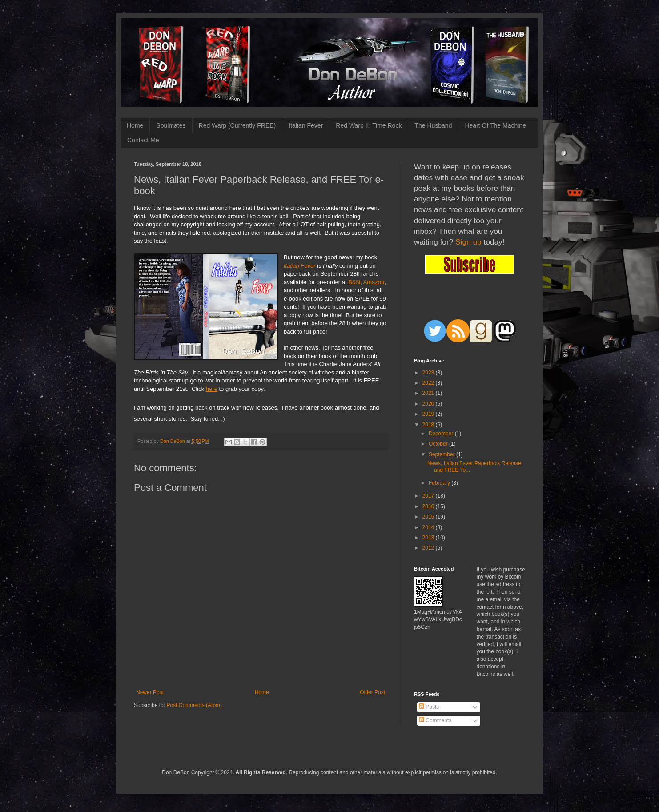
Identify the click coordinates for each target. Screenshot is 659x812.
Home (135, 125)
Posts (429, 707)
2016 (429, 506)
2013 (429, 538)
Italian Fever (306, 125)
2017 (429, 496)
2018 (429, 425)
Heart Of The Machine (495, 125)
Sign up (468, 242)
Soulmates (171, 125)
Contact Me (143, 140)
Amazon (374, 282)
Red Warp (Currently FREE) (237, 125)
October (439, 444)
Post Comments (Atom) (194, 705)
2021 (429, 393)
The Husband (433, 125)
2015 (429, 517)
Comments (435, 720)
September (442, 454)
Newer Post (150, 692)
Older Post (372, 692)
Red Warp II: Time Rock (369, 125)
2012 (429, 548)
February (440, 483)
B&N (354, 282)
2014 (429, 527)
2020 (429, 404)
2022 (429, 383)
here (212, 389)
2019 (429, 414)
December (442, 434)
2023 (429, 373)
